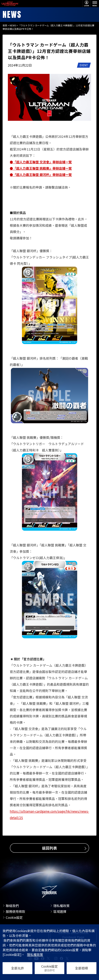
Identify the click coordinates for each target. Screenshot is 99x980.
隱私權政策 (61, 906)
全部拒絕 (81, 968)
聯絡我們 (12, 906)
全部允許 (18, 968)
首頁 (5, 25)
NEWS (13, 25)
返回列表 (49, 848)
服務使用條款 (15, 911)
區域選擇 (60, 911)
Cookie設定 (14, 917)
